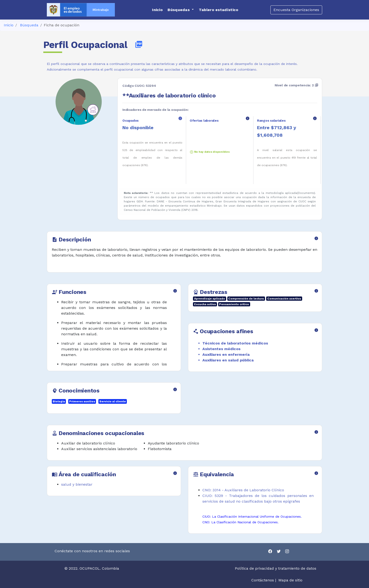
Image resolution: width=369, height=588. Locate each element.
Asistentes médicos (221, 349)
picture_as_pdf (139, 44)
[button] (181, 10)
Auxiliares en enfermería (226, 354)
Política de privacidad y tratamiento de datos (276, 568)
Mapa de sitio (290, 580)
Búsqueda (29, 25)
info (180, 118)
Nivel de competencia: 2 (297, 85)
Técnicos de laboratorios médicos (235, 343)
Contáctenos (263, 580)
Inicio (9, 25)
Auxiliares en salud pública (228, 360)
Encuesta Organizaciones (296, 10)
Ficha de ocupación (62, 25)
